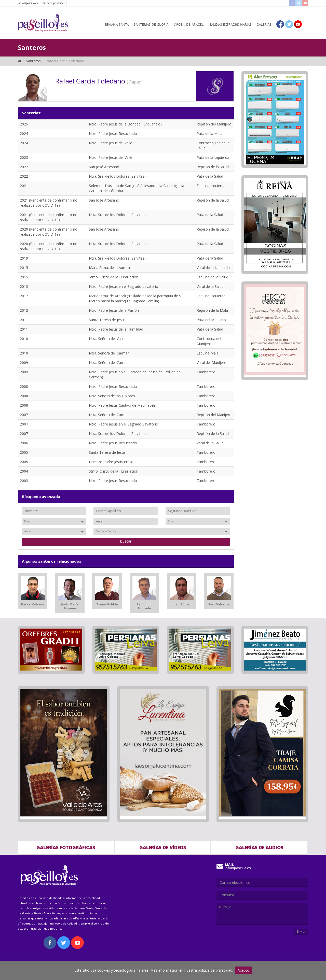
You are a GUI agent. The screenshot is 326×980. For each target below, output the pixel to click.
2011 (24, 320)
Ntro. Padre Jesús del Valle (111, 143)
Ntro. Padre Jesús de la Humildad (116, 329)
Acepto (243, 970)
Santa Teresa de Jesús (107, 320)
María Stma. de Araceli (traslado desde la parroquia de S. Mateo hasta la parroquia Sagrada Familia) (135, 298)
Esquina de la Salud (212, 277)
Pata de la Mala (209, 133)
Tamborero (206, 372)
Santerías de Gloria (151, 25)
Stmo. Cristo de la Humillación (114, 277)
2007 (24, 415)
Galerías (264, 25)
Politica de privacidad (53, 3)
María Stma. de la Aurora (109, 268)
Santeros (33, 61)
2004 (24, 471)
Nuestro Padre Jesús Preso (111, 462)
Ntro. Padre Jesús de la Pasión (114, 310)
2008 (24, 386)
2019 (24, 258)
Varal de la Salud (210, 286)
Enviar (301, 932)
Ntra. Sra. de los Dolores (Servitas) (117, 176)
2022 (24, 167)
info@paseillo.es (28, 3)
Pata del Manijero (211, 320)
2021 (24, 186)
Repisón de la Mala (212, 310)
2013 (24, 286)
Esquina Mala (208, 353)
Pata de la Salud (210, 176)
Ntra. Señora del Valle (107, 339)
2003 (24, 481)
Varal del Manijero (212, 363)
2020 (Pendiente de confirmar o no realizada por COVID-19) (49, 232)
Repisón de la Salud (213, 167)
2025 (24, 124)
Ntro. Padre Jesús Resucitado (113, 133)
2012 (24, 296)
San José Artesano (104, 167)
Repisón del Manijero (214, 124)
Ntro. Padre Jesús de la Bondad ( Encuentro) (125, 124)
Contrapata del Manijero (209, 341)
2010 (24, 339)
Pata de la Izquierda (213, 157)
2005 (24, 452)
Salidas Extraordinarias (230, 25)
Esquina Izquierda (211, 186)
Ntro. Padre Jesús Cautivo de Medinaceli (122, 405)
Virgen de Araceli (189, 25)
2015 (24, 268)
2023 (24, 157)
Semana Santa (117, 25)
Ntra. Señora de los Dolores (112, 396)
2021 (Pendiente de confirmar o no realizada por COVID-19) (49, 203)
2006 (24, 443)
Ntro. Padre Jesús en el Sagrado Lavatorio (124, 286)
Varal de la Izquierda (213, 268)
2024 (24, 133)
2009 (24, 363)
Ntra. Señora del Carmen (109, 353)
